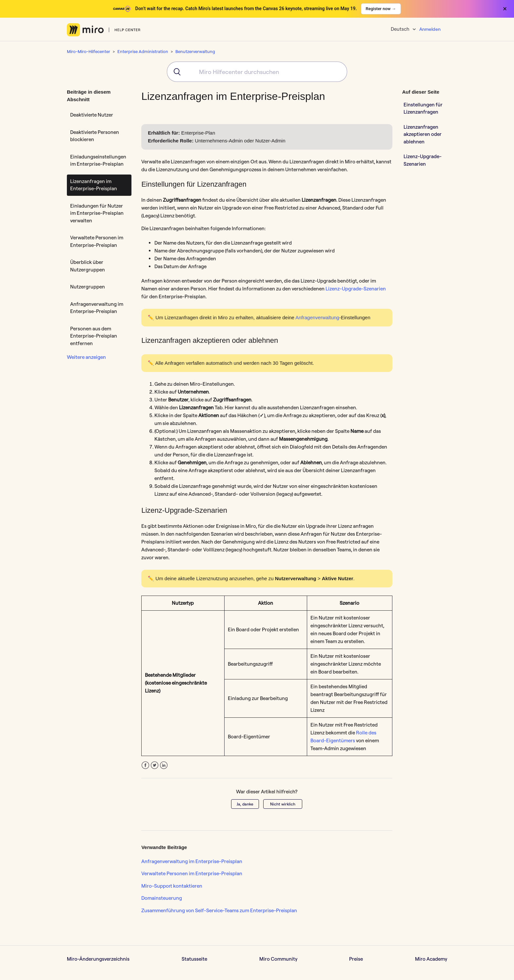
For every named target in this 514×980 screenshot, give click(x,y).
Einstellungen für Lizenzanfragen (423, 108)
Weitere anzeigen (86, 357)
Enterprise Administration (143, 51)
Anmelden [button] (430, 29)
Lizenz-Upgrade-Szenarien (356, 289)
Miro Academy (431, 959)
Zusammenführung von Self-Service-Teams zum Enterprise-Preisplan (219, 910)
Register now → (381, 9)
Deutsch (401, 29)
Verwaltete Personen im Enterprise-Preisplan (97, 241)
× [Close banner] (505, 9)
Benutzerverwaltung (195, 51)
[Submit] (175, 72)
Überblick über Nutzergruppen (88, 266)
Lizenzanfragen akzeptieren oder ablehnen (423, 134)
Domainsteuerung (162, 898)
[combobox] (257, 72)
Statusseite (194, 959)
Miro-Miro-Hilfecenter (89, 51)
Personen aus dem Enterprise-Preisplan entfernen (94, 336)
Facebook (145, 765)
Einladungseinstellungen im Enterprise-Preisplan (98, 160)
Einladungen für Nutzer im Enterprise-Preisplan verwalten (97, 213)
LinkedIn (164, 765)
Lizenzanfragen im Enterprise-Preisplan (94, 185)
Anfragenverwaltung (317, 317)
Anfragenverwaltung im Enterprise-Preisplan (97, 308)
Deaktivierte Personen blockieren (95, 136)
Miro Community (278, 959)
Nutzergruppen (88, 287)
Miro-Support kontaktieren (172, 886)
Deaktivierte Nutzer (92, 115)
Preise (356, 959)
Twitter (155, 765)
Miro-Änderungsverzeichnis (98, 959)
